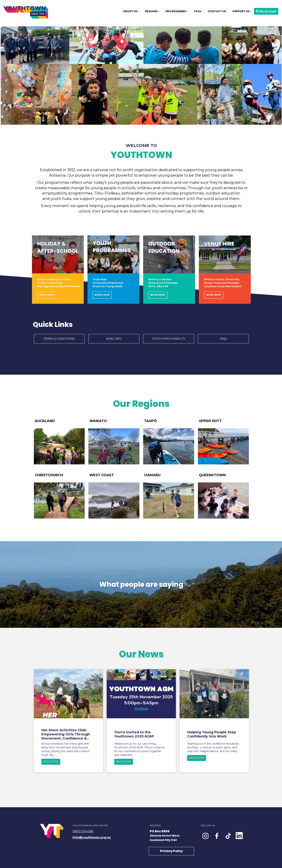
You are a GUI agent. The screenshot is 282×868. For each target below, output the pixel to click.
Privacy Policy (171, 851)
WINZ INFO (114, 339)
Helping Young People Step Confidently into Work (212, 734)
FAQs (223, 339)
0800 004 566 (83, 831)
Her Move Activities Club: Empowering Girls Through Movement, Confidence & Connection (66, 734)
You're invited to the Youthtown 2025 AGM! (134, 734)
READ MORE (51, 761)
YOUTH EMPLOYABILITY (169, 339)
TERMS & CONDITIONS (59, 339)
